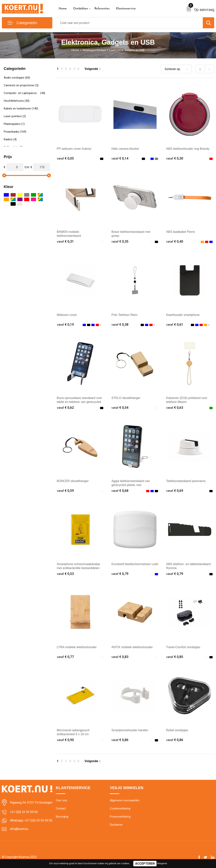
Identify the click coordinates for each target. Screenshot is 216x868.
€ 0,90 (65, 740)
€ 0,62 (65, 408)
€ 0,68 (120, 491)
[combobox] (129, 23)
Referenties (102, 9)
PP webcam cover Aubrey (74, 149)
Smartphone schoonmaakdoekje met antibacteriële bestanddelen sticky (78, 568)
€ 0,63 (175, 408)
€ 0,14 (120, 158)
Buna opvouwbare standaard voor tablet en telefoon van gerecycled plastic (79, 402)
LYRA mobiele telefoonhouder (77, 647)
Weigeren (162, 863)
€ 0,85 (175, 657)
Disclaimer (116, 825)
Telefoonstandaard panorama (186, 481)
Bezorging (62, 817)
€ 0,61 (175, 324)
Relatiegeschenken (94, 50)
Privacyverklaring (120, 817)
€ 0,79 (120, 574)
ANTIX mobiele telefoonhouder (132, 647)
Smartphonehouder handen (130, 730)
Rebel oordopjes (177, 730)
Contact (61, 808)
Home (63, 9)
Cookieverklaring (120, 808)
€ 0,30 (175, 158)
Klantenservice (126, 9)
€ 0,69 (175, 491)
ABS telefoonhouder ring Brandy (188, 149)
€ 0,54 (120, 408)
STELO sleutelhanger (126, 398)
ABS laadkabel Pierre (181, 232)
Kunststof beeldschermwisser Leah (135, 564)
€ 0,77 (65, 657)
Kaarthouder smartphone (183, 315)
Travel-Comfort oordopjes (183, 647)
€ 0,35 (120, 241)
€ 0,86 (120, 740)
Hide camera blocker (125, 149)
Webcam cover (67, 315)
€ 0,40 (175, 241)
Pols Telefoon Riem (124, 315)
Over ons (61, 800)
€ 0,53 (65, 574)
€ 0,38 (120, 324)
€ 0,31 (65, 241)
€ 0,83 (120, 657)
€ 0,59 (65, 491)
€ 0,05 (65, 158)
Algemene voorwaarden (125, 800)
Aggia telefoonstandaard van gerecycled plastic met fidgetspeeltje (131, 485)
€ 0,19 (65, 324)
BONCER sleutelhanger (73, 481)
